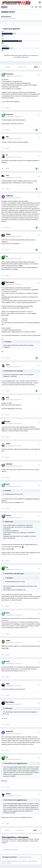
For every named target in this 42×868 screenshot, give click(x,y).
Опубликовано (14, 76)
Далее (36, 67)
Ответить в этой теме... (11, 850)
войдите (13, 55)
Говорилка (13, 18)
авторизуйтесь (13, 841)
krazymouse (8, 17)
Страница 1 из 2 (22, 67)
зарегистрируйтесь (23, 55)
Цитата (7, 108)
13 (3, 36)
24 (3, 43)
